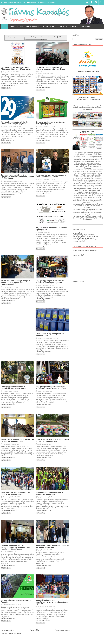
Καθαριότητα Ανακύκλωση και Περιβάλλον (86, 237)
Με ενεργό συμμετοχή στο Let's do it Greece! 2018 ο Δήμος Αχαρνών (15, 123)
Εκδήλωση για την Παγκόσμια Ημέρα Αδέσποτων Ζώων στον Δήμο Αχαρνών (16, 68)
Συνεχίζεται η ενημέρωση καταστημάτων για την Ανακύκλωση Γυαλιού (51, 176)
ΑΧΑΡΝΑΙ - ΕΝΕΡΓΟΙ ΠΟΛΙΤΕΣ (68, 27)
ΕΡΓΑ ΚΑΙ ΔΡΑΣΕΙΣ (48, 27)
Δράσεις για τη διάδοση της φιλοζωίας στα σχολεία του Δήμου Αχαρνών (17, 440)
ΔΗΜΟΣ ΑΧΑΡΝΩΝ (33, 27)
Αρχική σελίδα (34, 630)
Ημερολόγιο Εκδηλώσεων (47, 2)
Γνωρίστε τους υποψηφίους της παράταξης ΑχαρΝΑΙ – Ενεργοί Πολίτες (88, 98)
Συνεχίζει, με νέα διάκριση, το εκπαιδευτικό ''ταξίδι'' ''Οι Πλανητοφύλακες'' (52, 440)
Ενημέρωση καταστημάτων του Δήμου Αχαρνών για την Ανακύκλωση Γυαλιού (51, 388)
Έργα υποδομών (78, 233)
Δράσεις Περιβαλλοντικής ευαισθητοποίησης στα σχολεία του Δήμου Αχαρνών (52, 602)
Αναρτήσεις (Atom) (15, 633)
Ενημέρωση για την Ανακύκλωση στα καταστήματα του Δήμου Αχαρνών (50, 282)
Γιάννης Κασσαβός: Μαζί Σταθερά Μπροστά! (88, 132)
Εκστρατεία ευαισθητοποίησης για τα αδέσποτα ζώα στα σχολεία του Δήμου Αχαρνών (50, 69)
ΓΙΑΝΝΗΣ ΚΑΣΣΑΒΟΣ (16, 27)
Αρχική (5, 2)
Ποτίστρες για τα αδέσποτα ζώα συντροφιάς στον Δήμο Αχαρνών (14, 388)
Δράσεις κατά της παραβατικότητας (84, 235)
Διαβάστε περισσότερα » (9, 85)
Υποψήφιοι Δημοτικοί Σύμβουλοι (88, 71)
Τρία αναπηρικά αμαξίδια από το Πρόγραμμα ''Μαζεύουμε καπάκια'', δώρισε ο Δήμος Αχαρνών (18, 177)
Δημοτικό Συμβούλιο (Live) (18, 2)
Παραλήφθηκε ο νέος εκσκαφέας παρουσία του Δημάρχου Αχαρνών (52, 546)
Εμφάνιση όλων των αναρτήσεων (36, 39)
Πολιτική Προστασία (79, 242)
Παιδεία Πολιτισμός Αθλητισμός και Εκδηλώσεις (87, 240)
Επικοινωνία (33, 2)
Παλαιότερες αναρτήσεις (63, 630)
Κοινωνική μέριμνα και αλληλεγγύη (83, 238)
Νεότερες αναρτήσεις (8, 630)
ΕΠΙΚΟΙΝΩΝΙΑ (85, 27)
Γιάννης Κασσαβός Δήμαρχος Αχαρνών (85, 250)
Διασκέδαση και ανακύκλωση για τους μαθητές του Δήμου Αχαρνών (16, 493)
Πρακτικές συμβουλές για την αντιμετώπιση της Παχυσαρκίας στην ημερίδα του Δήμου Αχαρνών (15, 547)
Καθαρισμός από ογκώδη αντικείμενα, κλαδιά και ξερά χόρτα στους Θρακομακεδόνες (16, 283)
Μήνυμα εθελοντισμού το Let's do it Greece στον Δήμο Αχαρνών (49, 493)
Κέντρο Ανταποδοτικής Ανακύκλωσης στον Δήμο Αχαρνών (50, 123)
